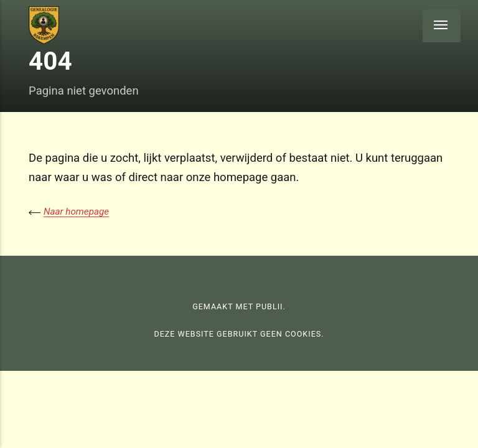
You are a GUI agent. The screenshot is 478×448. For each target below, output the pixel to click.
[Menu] (442, 26)
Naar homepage (76, 212)
